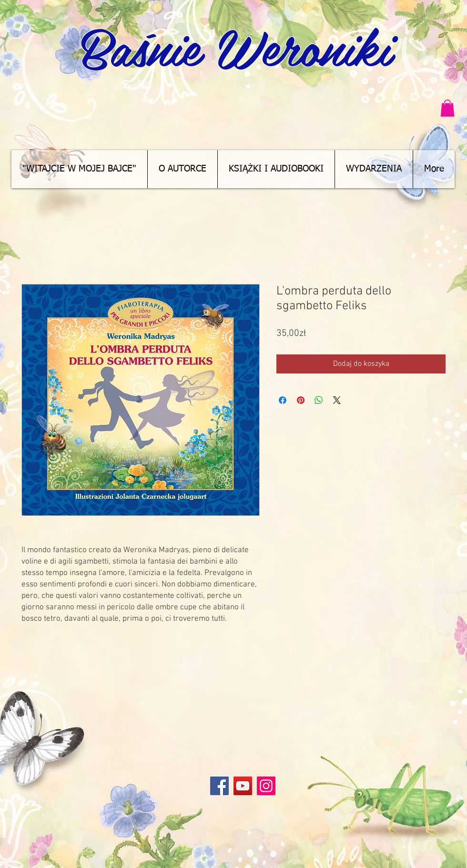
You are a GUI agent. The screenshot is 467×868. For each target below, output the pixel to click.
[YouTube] (243, 786)
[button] (447, 108)
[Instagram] (266, 786)
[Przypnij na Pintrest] (301, 400)
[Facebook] (219, 786)
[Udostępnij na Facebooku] (283, 400)
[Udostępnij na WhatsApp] (319, 400)
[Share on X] (337, 400)
